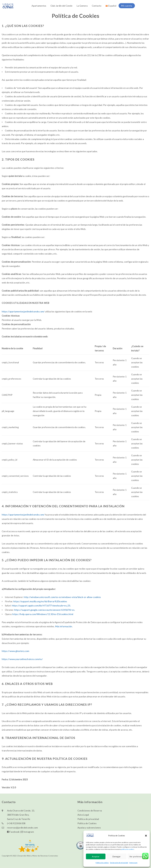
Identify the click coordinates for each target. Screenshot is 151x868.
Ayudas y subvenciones (89, 828)
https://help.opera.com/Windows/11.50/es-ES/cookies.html (43, 614)
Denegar (117, 857)
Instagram (27, 832)
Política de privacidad (88, 819)
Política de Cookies (87, 823)
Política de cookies (102, 863)
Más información (64, 626)
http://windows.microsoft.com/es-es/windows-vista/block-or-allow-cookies (62, 597)
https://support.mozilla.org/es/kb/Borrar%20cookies (40, 601)
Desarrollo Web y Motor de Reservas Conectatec (38, 856)
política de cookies (128, 849)
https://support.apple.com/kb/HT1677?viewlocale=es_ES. (41, 606)
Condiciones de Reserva (90, 811)
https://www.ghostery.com (16, 651)
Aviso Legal (83, 815)
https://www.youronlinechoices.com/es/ (22, 659)
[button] (146, 836)
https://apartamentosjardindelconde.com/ (23, 311)
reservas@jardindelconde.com (22, 828)
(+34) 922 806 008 (16, 823)
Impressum (133, 863)
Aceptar (96, 857)
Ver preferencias (137, 857)
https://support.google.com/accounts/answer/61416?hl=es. (45, 610)
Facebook (13, 832)
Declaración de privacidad (119, 863)
